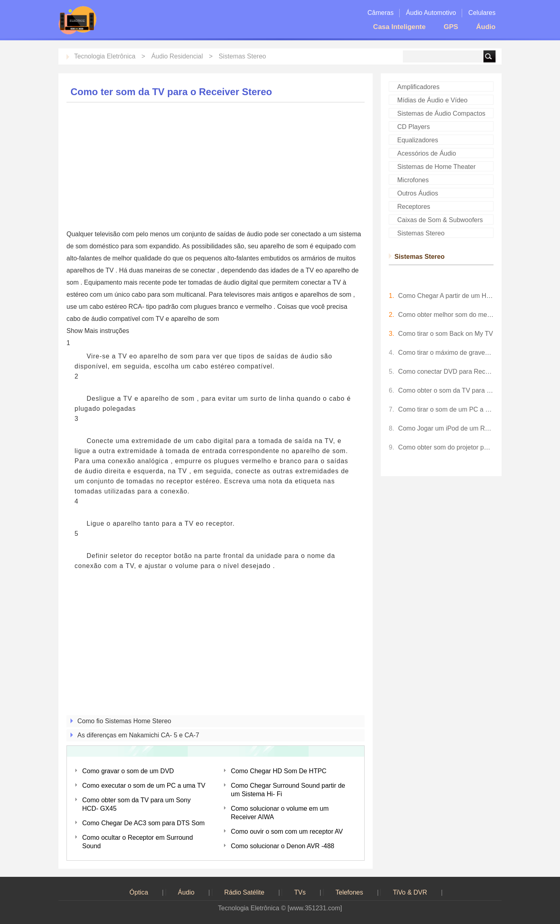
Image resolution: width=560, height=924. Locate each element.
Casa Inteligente (400, 27)
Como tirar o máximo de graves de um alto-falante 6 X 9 (446, 353)
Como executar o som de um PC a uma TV (144, 786)
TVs (300, 892)
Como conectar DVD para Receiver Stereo (446, 371)
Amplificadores (418, 87)
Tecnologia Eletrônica (105, 56)
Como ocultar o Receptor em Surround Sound (138, 842)
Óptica (139, 892)
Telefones (349, 892)
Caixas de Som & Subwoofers (440, 220)
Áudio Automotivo (431, 13)
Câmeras (381, 13)
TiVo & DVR (410, 892)
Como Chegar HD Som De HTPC (279, 771)
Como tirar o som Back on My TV (445, 334)
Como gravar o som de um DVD (128, 771)
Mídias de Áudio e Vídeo (432, 100)
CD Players (414, 127)
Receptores (414, 207)
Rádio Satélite (245, 892)
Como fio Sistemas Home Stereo (124, 721)
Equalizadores (418, 140)
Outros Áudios (418, 193)
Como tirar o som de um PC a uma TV (446, 409)
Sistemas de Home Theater (436, 167)
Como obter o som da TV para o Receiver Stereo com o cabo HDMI (446, 390)
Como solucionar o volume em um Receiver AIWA (280, 813)
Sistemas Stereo (242, 56)
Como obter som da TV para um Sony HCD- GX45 (136, 804)
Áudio (486, 27)
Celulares (482, 13)
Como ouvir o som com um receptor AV (287, 831)
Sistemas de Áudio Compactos (441, 113)
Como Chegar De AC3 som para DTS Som (143, 823)
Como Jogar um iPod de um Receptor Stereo (446, 428)
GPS (451, 27)
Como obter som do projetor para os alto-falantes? (446, 447)
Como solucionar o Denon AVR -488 (283, 846)
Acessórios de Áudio (427, 153)
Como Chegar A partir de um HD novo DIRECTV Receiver (446, 296)
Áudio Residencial (177, 56)
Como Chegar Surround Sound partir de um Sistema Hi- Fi (288, 790)
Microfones (413, 180)
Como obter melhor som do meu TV (446, 315)
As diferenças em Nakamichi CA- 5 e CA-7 (138, 735)
